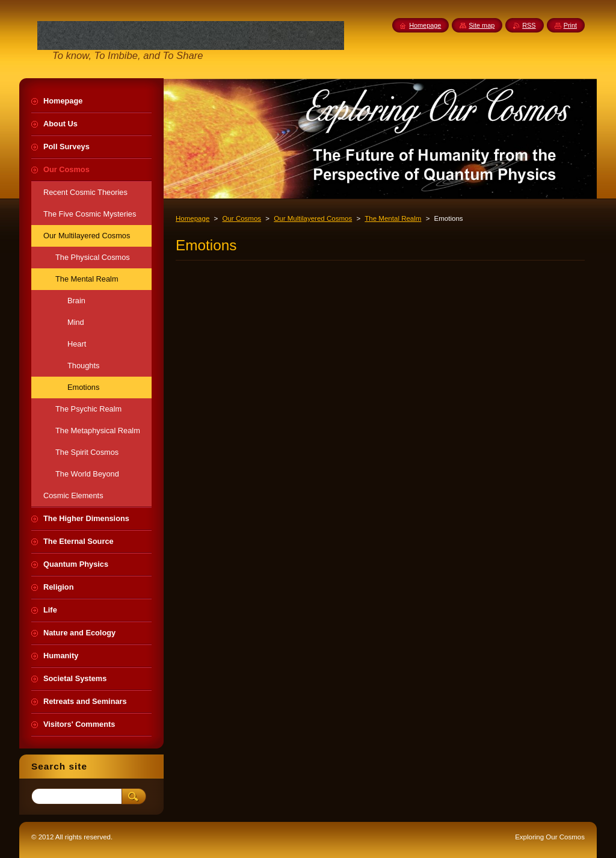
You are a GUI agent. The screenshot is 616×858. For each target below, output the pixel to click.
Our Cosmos (242, 218)
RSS (529, 25)
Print (570, 25)
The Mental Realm (393, 218)
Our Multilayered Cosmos (313, 218)
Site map (482, 25)
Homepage (192, 218)
